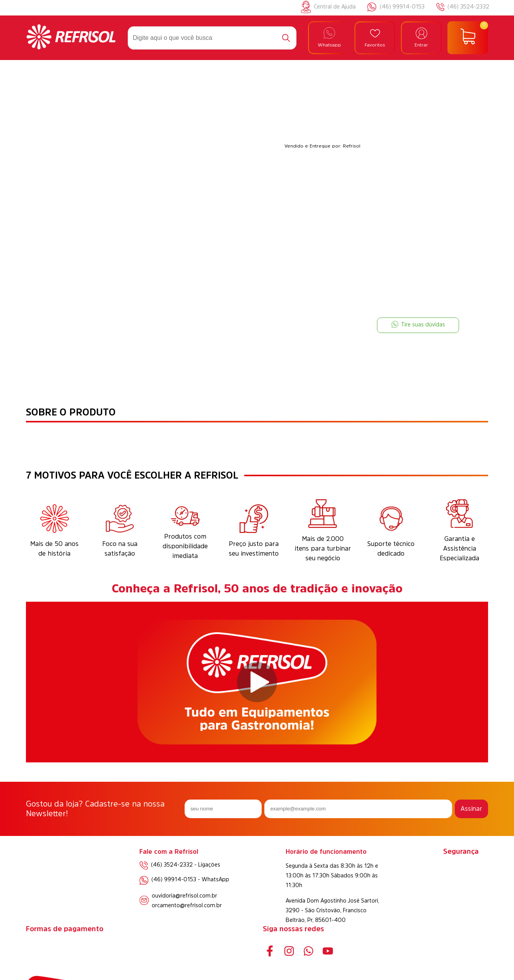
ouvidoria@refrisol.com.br (184, 896)
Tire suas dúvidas (418, 324)
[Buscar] (286, 38)
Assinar (471, 808)
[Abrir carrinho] (468, 38)
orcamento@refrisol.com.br (187, 905)
